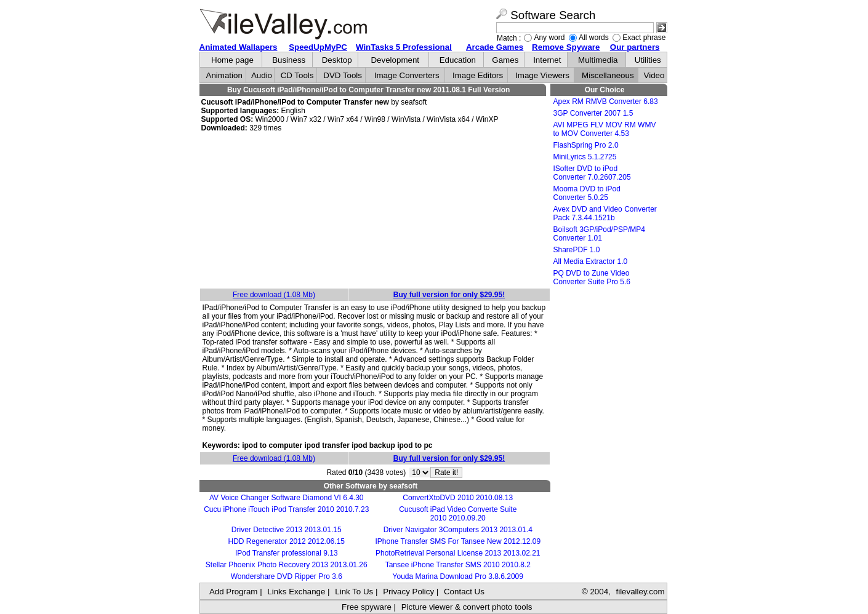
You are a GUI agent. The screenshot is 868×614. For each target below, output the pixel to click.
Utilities (648, 60)
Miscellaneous (608, 75)
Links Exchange (296, 592)
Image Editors (478, 75)
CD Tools (297, 75)
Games (505, 60)
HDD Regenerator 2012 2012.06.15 (287, 541)
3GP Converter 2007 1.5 (593, 113)
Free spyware (367, 607)
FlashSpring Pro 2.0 (586, 145)
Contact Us (464, 592)
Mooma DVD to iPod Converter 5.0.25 (587, 193)
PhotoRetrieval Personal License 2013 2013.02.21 (458, 553)
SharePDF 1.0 (577, 250)
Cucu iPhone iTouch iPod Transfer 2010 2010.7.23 (286, 509)
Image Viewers (542, 75)
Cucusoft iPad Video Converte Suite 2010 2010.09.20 (458, 514)
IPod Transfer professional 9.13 (287, 553)
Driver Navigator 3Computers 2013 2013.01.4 (458, 530)
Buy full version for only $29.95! (449, 295)
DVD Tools (343, 75)
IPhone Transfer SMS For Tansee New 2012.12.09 (458, 541)
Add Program (234, 592)
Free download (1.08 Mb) (274, 295)
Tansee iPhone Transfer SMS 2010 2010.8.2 (458, 565)
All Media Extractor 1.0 (591, 261)
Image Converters (407, 75)
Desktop (337, 60)
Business (289, 60)
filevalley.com (640, 592)
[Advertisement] (375, 211)
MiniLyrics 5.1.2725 (585, 157)
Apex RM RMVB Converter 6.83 (606, 102)
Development (395, 60)
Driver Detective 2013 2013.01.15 (287, 530)
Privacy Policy (408, 592)
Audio (262, 75)
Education (458, 60)
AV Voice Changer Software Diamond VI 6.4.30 (287, 498)
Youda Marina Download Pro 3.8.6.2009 (458, 576)
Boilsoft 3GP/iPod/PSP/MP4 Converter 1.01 (599, 234)
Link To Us (354, 592)
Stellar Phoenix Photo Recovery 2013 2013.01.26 (287, 565)
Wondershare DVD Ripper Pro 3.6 (287, 576)
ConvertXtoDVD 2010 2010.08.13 (458, 498)
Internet (547, 60)
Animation (224, 75)
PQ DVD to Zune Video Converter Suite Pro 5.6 (592, 277)
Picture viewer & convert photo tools (467, 607)
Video (654, 75)
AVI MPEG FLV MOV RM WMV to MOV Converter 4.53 (605, 129)
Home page (232, 60)
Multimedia (598, 60)
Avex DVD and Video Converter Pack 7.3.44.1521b (605, 213)
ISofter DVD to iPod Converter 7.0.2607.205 (592, 173)
